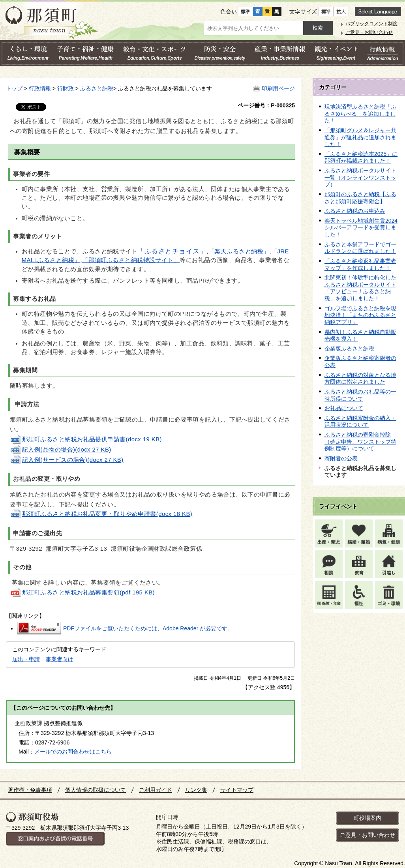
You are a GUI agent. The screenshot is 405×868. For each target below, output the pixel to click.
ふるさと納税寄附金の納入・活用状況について (360, 422)
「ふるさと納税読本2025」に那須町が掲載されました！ (361, 157)
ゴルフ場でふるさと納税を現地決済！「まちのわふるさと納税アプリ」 (360, 315)
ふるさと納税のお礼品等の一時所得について (360, 395)
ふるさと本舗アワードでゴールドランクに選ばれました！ (360, 248)
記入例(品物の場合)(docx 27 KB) (61, 450)
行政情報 (40, 88)
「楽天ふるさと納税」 (239, 251)
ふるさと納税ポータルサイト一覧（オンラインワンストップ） (360, 177)
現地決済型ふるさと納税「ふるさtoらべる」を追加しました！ (360, 113)
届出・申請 (26, 659)
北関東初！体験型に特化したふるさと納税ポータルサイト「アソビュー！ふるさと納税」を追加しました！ (360, 288)
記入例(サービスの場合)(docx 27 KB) (67, 460)
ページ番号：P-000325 (266, 105)
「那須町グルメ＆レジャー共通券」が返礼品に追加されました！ (360, 137)
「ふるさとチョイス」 (172, 251)
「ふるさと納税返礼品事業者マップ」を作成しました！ (360, 264)
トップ (14, 88)
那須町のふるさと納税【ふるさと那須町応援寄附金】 (360, 198)
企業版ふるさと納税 (349, 349)
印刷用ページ (278, 88)
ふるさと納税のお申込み (355, 211)
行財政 (66, 88)
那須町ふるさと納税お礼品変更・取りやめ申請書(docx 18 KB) (101, 514)
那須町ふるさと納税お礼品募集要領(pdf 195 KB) (82, 592)
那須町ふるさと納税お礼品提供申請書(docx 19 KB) (86, 439)
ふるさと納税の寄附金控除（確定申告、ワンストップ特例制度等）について (360, 441)
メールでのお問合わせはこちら (73, 752)
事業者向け (60, 659)
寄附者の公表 (341, 458)
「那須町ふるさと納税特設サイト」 (131, 260)
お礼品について (344, 408)
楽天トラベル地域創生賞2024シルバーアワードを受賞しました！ (361, 228)
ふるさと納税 (97, 88)
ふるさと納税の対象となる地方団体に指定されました (360, 379)
